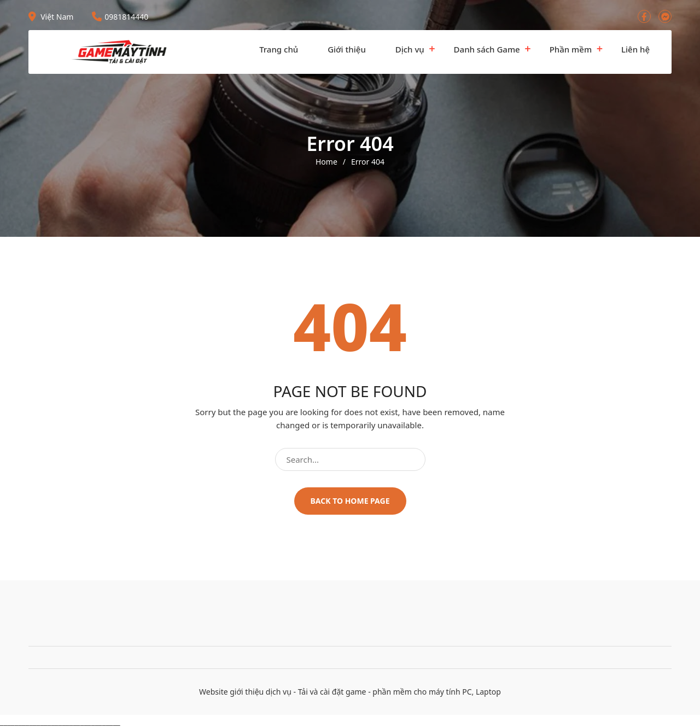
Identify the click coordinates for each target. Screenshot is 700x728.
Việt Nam (51, 17)
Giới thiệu (347, 49)
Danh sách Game (487, 49)
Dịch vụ (410, 49)
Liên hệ (635, 49)
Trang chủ (279, 49)
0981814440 (120, 17)
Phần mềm (571, 49)
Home (326, 162)
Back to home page (350, 501)
